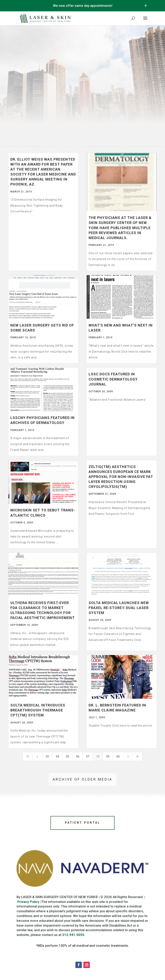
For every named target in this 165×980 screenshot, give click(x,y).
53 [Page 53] (47, 756)
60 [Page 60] (118, 756)
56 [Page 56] (78, 756)
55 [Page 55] (67, 756)
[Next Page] (128, 756)
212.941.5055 (73, 936)
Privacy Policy (28, 903)
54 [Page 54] (57, 756)
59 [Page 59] (108, 756)
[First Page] (28, 756)
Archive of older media (82, 779)
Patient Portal (83, 823)
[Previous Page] (38, 756)
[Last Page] (137, 756)
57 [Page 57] (88, 756)
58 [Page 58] (98, 756)
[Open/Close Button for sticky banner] (146, 6)
